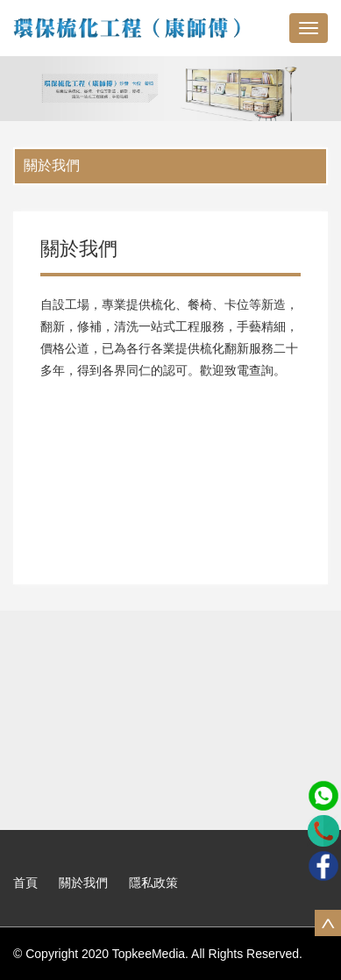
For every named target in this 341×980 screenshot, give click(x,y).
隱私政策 (153, 883)
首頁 (25, 883)
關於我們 (52, 165)
